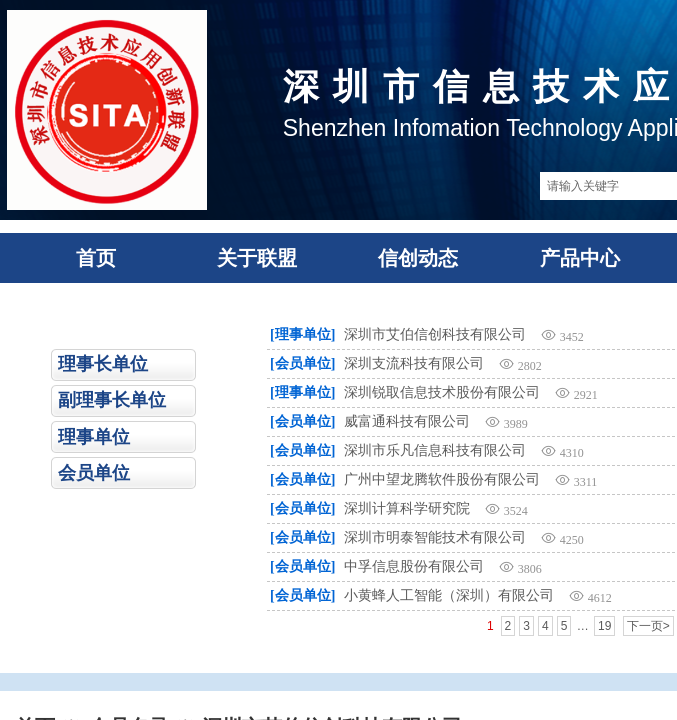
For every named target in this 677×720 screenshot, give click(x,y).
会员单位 (94, 473)
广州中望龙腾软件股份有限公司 (442, 479)
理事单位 (94, 437)
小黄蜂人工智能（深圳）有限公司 (449, 595)
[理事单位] (302, 334)
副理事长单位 (112, 400)
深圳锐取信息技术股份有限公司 (442, 392)
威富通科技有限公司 (407, 421)
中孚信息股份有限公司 (414, 566)
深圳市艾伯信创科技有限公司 (435, 334)
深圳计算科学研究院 (407, 508)
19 (604, 626)
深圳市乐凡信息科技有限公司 (435, 450)
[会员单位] (302, 363)
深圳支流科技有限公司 (414, 363)
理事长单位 (103, 364)
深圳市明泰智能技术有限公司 (435, 537)
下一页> (648, 626)
